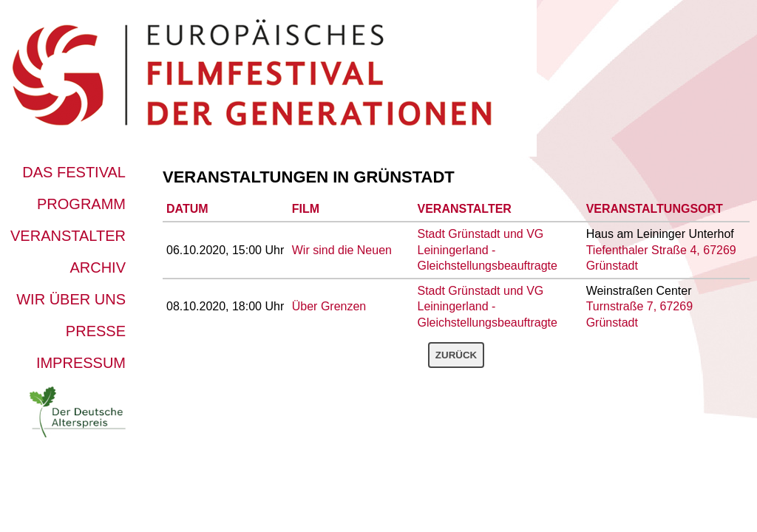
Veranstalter (68, 236)
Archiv (98, 267)
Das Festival (74, 172)
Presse (96, 331)
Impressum (81, 363)
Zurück (456, 355)
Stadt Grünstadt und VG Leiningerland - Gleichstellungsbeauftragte (488, 250)
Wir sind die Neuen (342, 250)
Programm (81, 204)
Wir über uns (71, 299)
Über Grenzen (329, 306)
